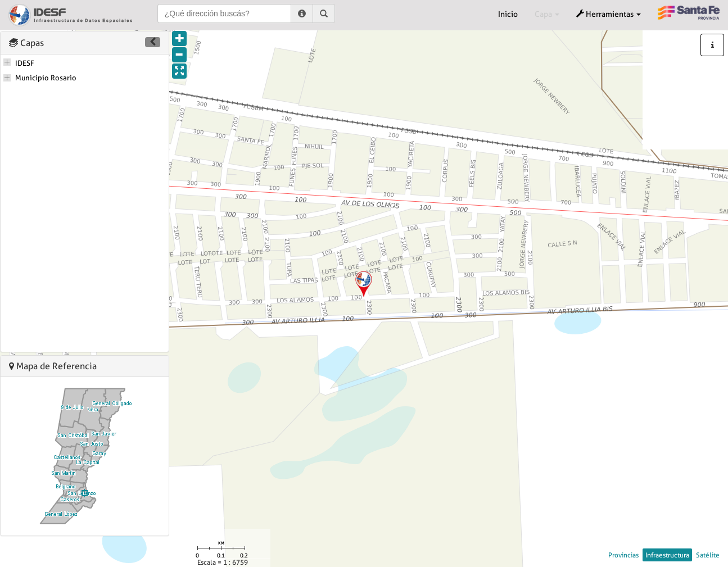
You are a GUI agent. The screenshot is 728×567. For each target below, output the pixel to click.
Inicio (508, 14)
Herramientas (609, 14)
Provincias (623, 555)
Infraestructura (667, 555)
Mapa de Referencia (53, 366)
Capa (547, 14)
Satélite (708, 555)
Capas (26, 43)
